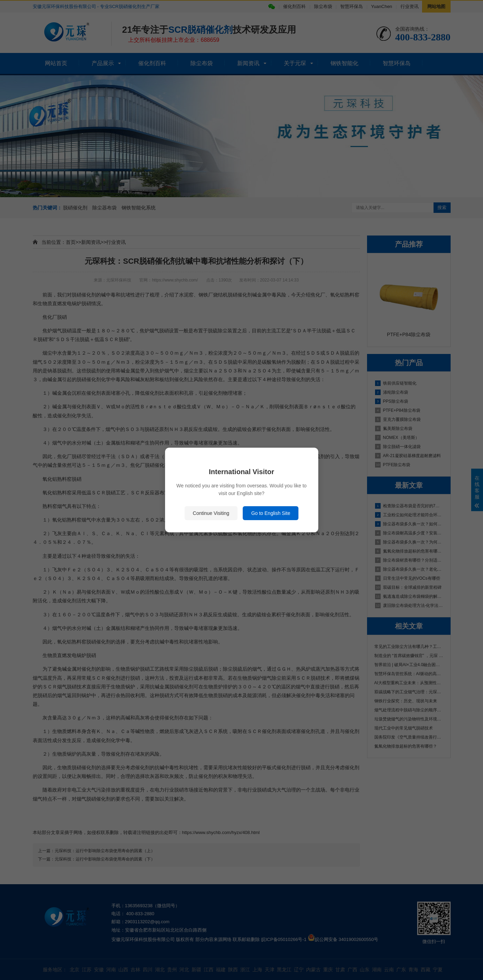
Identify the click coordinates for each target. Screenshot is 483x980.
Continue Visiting (211, 513)
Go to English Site (271, 513)
